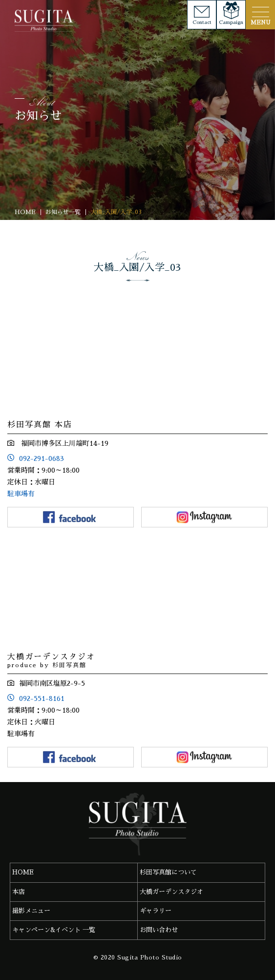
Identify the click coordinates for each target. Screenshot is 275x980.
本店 (19, 892)
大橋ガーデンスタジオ (171, 892)
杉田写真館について (168, 872)
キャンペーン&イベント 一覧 (54, 930)
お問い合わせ (159, 930)
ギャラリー (156, 911)
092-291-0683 (42, 458)
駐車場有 (21, 494)
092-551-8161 (42, 698)
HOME (23, 872)
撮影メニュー (31, 911)
